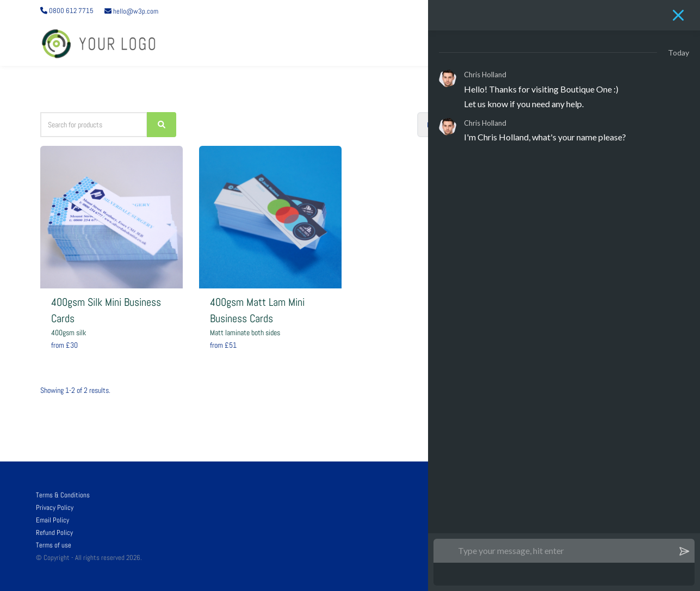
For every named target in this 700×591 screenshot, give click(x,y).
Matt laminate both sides (245, 333)
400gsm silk (69, 333)
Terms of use (54, 545)
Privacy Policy (55, 507)
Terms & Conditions (63, 495)
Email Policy (52, 520)
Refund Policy (54, 532)
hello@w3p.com (131, 11)
